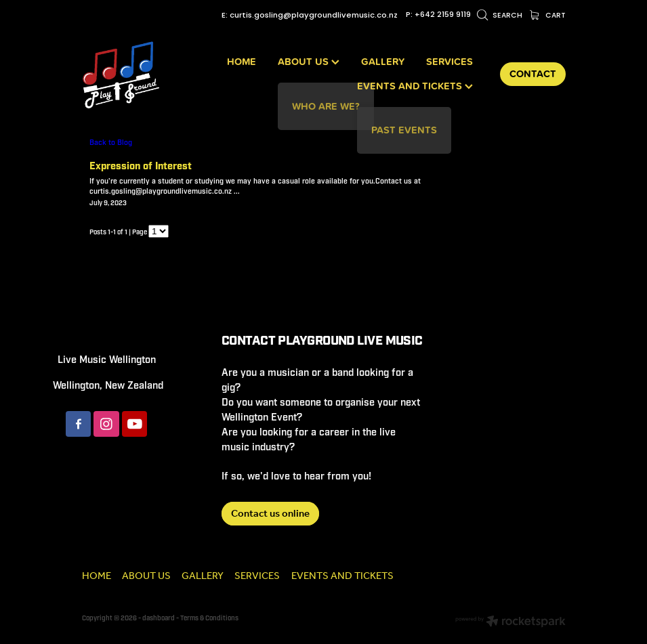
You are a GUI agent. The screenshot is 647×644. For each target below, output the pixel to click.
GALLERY (383, 61)
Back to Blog (111, 143)
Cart (548, 16)
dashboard (159, 618)
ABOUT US (309, 61)
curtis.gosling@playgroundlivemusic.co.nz (314, 15)
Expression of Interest (141, 166)
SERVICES (450, 61)
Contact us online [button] (270, 514)
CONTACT (533, 73)
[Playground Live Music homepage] (130, 74)
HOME (242, 61)
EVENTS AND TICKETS (415, 86)
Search (500, 16)
